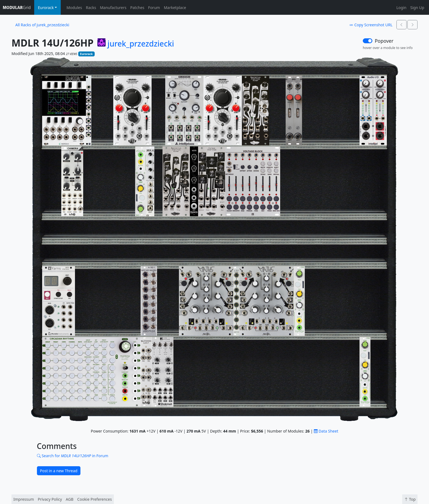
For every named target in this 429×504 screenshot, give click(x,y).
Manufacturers (113, 8)
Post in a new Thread (59, 471)
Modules (74, 8)
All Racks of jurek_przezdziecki (42, 25)
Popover (384, 41)
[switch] (368, 41)
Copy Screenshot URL (371, 25)
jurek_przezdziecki (141, 44)
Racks (91, 8)
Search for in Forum (73, 456)
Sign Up (417, 8)
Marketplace (175, 8)
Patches (137, 8)
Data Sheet (326, 431)
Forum (154, 8)
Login (402, 8)
